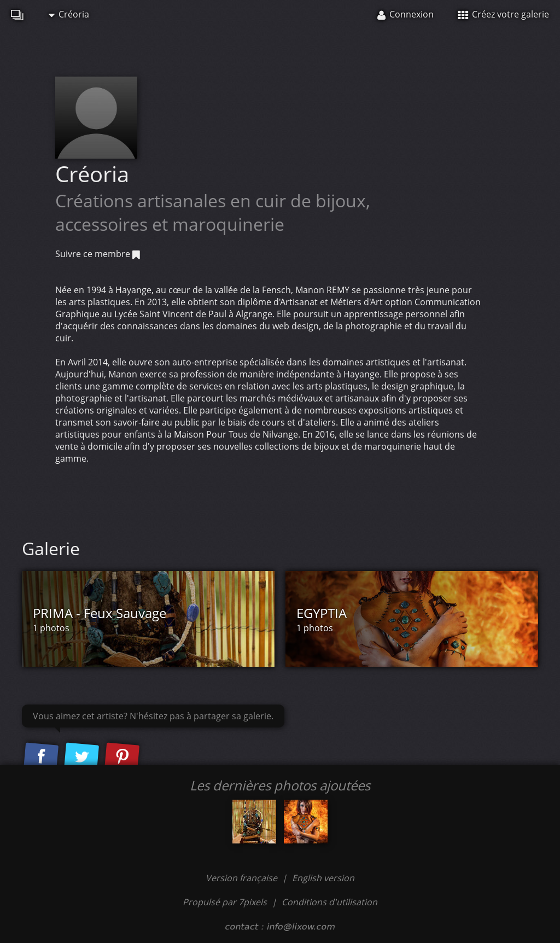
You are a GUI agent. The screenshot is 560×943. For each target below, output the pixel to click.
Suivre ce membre (98, 254)
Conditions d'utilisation (329, 902)
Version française (243, 878)
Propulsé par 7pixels (225, 902)
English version (323, 878)
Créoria (69, 14)
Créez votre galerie (503, 14)
